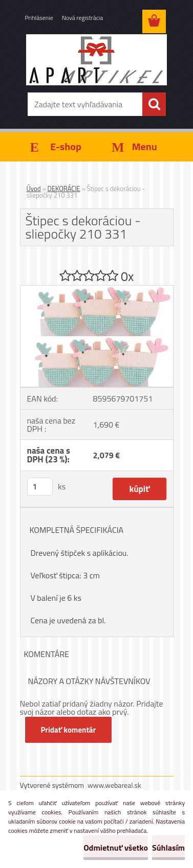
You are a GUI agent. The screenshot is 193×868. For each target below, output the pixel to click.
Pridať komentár (69, 730)
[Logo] (97, 60)
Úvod (34, 189)
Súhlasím (168, 848)
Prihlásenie (39, 18)
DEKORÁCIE (64, 189)
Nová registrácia (83, 18)
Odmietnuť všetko (116, 848)
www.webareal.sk (114, 785)
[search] (154, 104)
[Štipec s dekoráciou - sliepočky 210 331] (97, 290)
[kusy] (40, 487)
